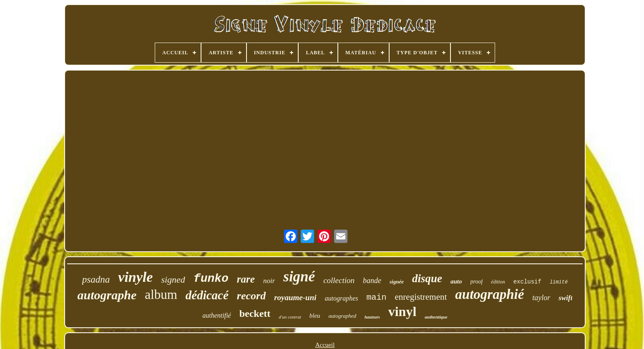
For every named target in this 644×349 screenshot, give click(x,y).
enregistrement (421, 297)
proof (477, 282)
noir (269, 281)
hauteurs (372, 317)
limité (559, 282)
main (377, 297)
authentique (436, 317)
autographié (489, 294)
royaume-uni (295, 297)
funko (211, 279)
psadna (96, 279)
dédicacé (207, 295)
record (251, 296)
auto (456, 281)
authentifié (216, 315)
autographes (342, 298)
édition (498, 282)
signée (397, 282)
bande (372, 281)
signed (173, 279)
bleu (315, 316)
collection (339, 280)
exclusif (527, 282)
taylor (541, 298)
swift (565, 298)
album (161, 295)
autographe (107, 295)
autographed (342, 316)
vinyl (402, 311)
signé (299, 277)
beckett (255, 314)
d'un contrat (290, 317)
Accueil (325, 345)
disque (427, 278)
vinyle (135, 277)
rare (246, 279)
